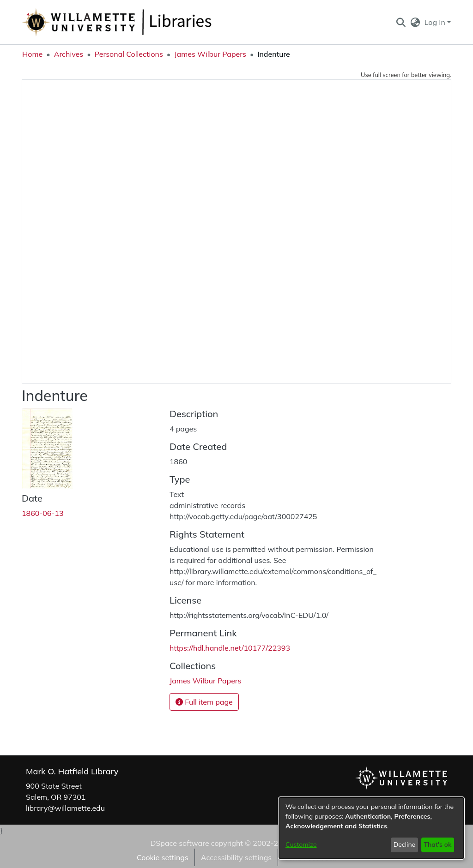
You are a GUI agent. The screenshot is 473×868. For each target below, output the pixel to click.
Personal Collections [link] (129, 54)
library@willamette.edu (65, 808)
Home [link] (32, 54)
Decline (405, 844)
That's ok (437, 844)
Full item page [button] (204, 702)
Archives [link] (69, 54)
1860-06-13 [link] (43, 513)
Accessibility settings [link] (236, 857)
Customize (301, 844)
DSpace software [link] (179, 843)
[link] (206, 681)
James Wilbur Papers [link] (210, 54)
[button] (401, 22)
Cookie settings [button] (163, 857)
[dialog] (371, 828)
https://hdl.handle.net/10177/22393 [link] (230, 648)
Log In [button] (436, 22)
